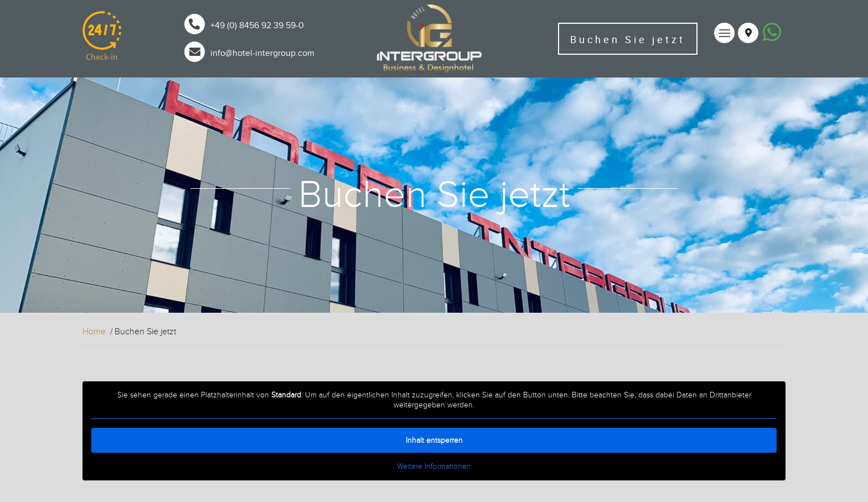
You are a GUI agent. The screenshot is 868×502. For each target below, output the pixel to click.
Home (94, 332)
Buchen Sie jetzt (628, 40)
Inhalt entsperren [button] (434, 440)
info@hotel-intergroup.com (262, 53)
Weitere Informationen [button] (434, 466)
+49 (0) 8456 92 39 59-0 (257, 25)
